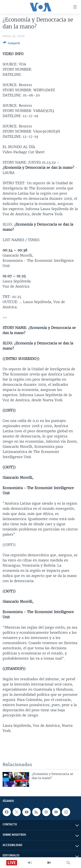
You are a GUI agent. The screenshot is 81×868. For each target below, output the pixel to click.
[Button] (11, 44)
